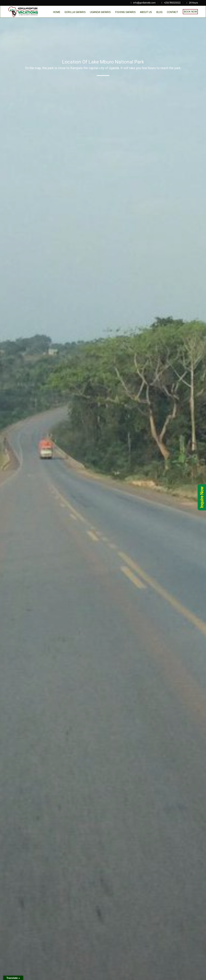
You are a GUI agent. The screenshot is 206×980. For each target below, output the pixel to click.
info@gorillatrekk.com (144, 3)
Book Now (190, 12)
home (57, 12)
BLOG (159, 12)
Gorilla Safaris (75, 12)
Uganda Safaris (100, 12)
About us (146, 12)
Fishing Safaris (125, 12)
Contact (172, 12)
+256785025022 (172, 3)
